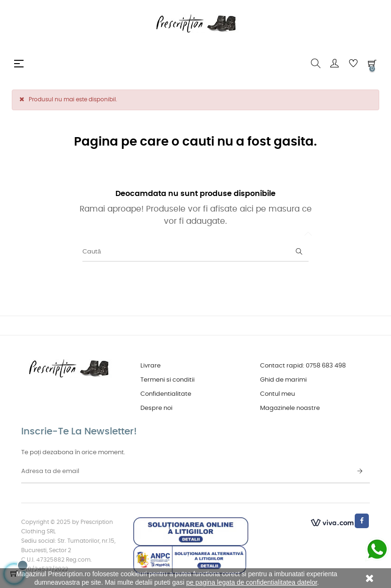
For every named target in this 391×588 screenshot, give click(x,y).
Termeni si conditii (167, 380)
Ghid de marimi (283, 380)
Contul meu (277, 394)
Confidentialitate (166, 394)
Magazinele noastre (290, 408)
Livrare (151, 366)
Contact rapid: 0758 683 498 (303, 366)
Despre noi (156, 408)
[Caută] (195, 252)
